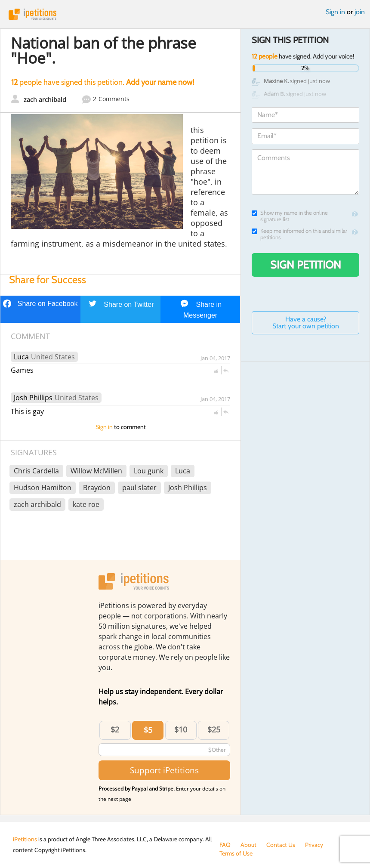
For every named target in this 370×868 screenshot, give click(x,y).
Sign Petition (306, 265)
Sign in (335, 12)
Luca (21, 357)
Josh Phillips (33, 398)
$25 (214, 729)
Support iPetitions (164, 770)
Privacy (314, 845)
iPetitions (185, 14)
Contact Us (281, 845)
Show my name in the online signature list (290, 216)
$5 (148, 730)
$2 (115, 729)
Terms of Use (236, 853)
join (360, 12)
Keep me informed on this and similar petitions (299, 234)
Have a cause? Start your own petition (306, 323)
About (248, 845)
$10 (181, 729)
